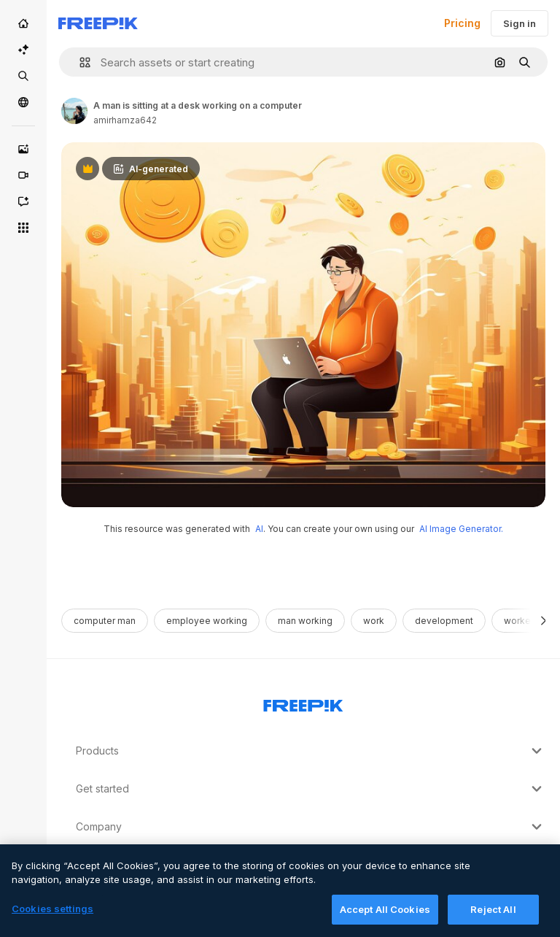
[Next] (544, 621)
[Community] (23, 102)
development (444, 621)
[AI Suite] (23, 50)
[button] (79, 62)
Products (311, 751)
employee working (207, 621)
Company (311, 827)
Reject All (493, 921)
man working (305, 621)
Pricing (462, 23)
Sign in (520, 23)
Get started (311, 789)
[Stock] (23, 76)
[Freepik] (98, 23)
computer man (105, 621)
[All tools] (23, 228)
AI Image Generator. (461, 529)
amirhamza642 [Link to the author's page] (125, 120)
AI (259, 529)
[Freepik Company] (303, 703)
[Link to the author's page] (74, 111)
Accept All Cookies (385, 921)
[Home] (23, 23)
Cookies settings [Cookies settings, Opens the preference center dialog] (52, 920)
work (374, 621)
